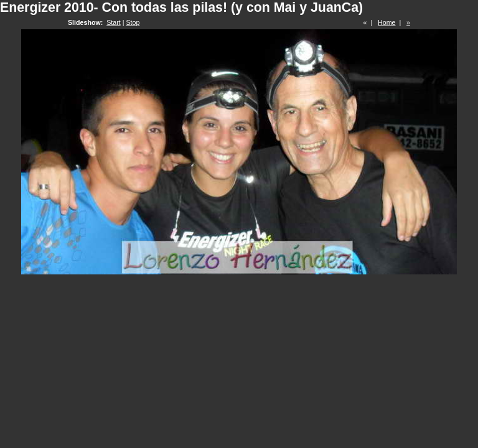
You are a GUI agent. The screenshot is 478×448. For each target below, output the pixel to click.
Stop (133, 22)
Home (387, 22)
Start (114, 22)
